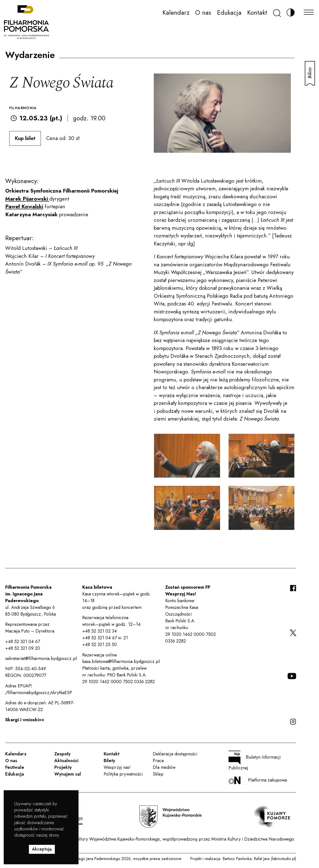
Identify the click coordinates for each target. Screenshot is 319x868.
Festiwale (15, 767)
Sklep (158, 774)
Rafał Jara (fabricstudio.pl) (275, 859)
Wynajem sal (68, 774)
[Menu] (309, 11)
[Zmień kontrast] (291, 13)
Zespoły (62, 754)
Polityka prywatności (123, 774)
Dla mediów (164, 767)
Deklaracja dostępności (175, 754)
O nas (203, 12)
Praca (158, 761)
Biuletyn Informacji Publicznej (255, 761)
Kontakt (257, 12)
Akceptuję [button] (42, 849)
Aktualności (66, 761)
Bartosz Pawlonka (237, 859)
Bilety (109, 761)
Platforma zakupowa (258, 780)
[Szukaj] (277, 13)
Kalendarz (176, 12)
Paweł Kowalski (24, 207)
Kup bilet (25, 138)
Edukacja (229, 12)
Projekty (63, 767)
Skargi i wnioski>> (25, 720)
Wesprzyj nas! (117, 767)
